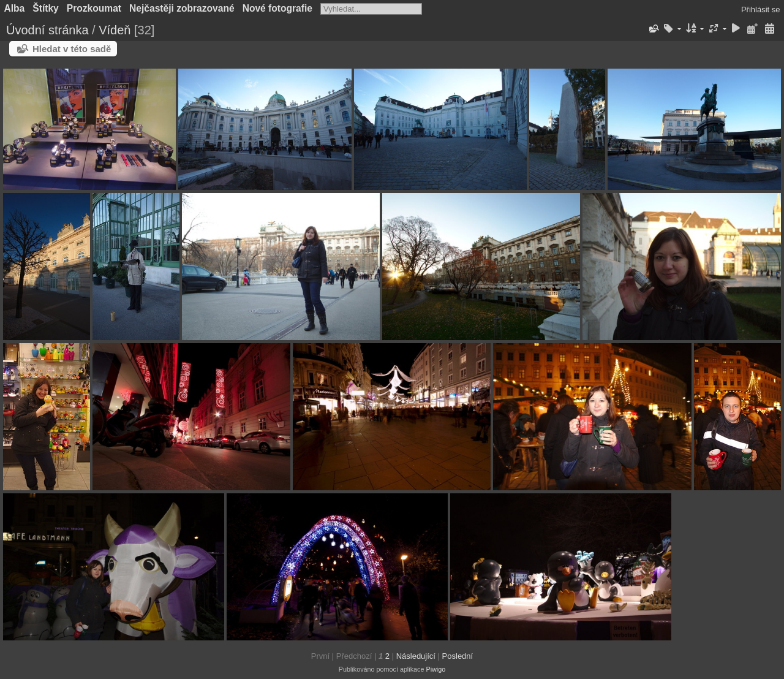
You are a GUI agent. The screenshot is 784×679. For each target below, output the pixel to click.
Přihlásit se (761, 9)
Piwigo (435, 669)
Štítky (45, 8)
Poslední (458, 656)
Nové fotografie (277, 8)
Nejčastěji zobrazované (182, 8)
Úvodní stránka (47, 30)
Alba (15, 8)
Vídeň (115, 30)
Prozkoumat (94, 8)
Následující (416, 656)
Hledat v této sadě (72, 49)
